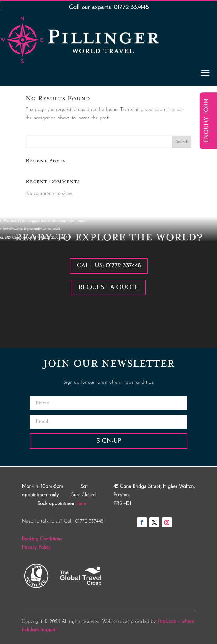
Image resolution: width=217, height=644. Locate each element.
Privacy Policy (36, 548)
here (82, 504)
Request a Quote (109, 288)
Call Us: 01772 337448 (109, 266)
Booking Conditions (42, 539)
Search (182, 142)
